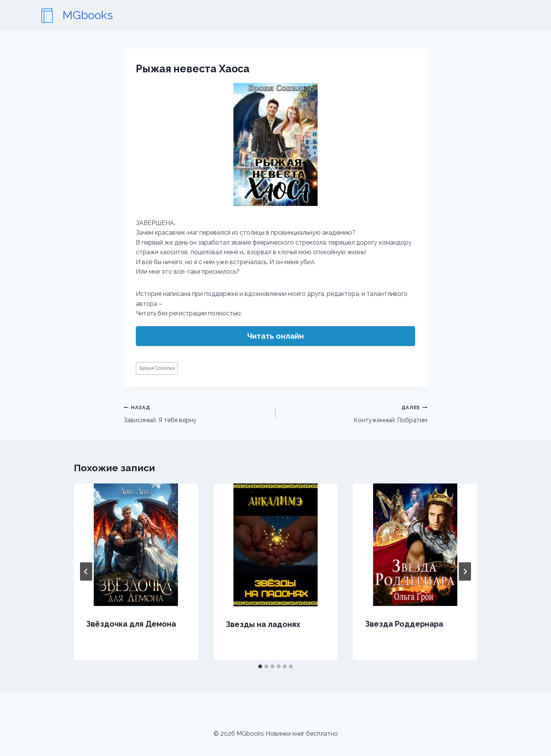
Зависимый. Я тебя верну (196, 413)
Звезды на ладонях (263, 624)
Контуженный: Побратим (355, 413)
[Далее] (465, 571)
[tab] (260, 666)
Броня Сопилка (157, 368)
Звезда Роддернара (404, 624)
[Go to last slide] (86, 571)
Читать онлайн (275, 336)
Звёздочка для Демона (131, 624)
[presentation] (136, 545)
